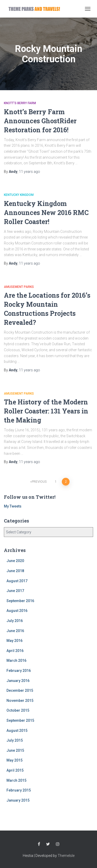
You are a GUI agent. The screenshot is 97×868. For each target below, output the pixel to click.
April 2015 (15, 770)
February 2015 (19, 790)
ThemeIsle (66, 856)
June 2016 (15, 631)
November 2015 (20, 701)
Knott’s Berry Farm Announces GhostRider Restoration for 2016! (40, 121)
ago (29, 172)
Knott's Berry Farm (20, 103)
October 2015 (18, 710)
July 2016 (15, 621)
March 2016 (16, 660)
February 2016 (19, 671)
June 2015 (15, 750)
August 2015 (17, 731)
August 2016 (17, 611)
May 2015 (14, 760)
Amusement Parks (19, 287)
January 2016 (18, 681)
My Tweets (13, 506)
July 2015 (15, 740)
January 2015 (18, 800)
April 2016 (15, 651)
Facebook (39, 844)
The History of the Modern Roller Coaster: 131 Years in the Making (46, 411)
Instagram (58, 844)
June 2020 (15, 561)
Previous (39, 482)
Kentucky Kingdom (19, 195)
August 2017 (17, 581)
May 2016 (14, 641)
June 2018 (15, 571)
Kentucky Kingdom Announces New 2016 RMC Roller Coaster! (46, 213)
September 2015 (20, 720)
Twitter (48, 844)
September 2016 (20, 601)
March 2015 (16, 780)
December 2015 (20, 690)
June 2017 (15, 591)
